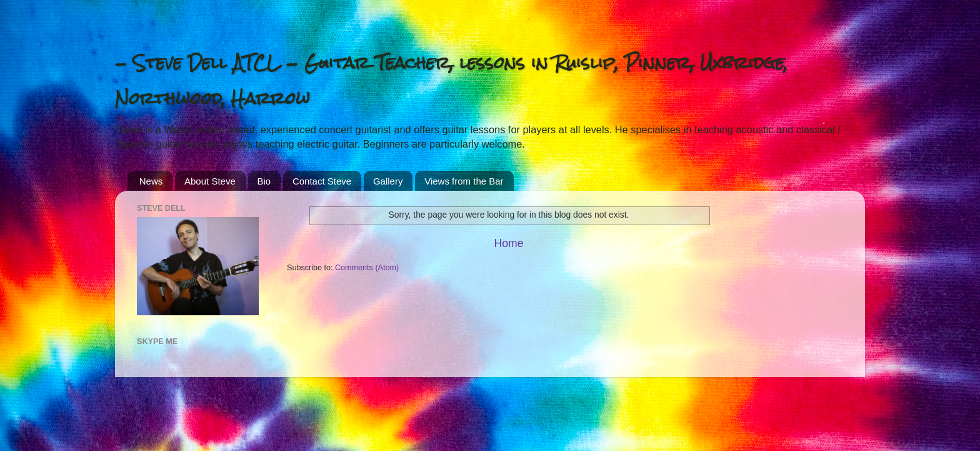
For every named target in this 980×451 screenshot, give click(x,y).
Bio (264, 181)
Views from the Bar (464, 181)
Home (508, 243)
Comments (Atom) (367, 268)
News (151, 181)
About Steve (210, 181)
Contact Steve (322, 181)
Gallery (388, 181)
